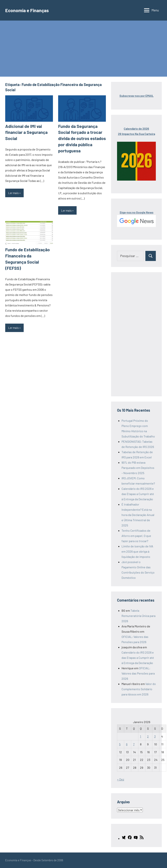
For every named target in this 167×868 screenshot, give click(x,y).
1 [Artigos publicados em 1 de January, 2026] (141, 736)
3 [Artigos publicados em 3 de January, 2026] (155, 736)
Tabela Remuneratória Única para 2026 (138, 616)
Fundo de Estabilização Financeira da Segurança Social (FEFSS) (28, 253)
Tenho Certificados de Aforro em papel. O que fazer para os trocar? (136, 536)
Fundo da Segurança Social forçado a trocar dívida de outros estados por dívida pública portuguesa (80, 138)
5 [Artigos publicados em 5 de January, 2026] (120, 744)
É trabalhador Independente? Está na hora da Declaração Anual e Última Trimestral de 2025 (138, 515)
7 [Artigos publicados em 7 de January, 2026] (134, 744)
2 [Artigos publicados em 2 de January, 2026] (148, 736)
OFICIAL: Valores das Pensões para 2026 (138, 673)
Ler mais (13, 192)
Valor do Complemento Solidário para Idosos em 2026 (139, 689)
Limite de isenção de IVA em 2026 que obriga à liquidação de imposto (137, 551)
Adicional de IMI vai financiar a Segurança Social (25, 132)
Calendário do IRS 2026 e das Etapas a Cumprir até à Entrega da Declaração (138, 494)
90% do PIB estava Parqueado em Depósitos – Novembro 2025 (138, 468)
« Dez (121, 779)
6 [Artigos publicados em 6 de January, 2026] (127, 744)
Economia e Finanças (30, 10)
